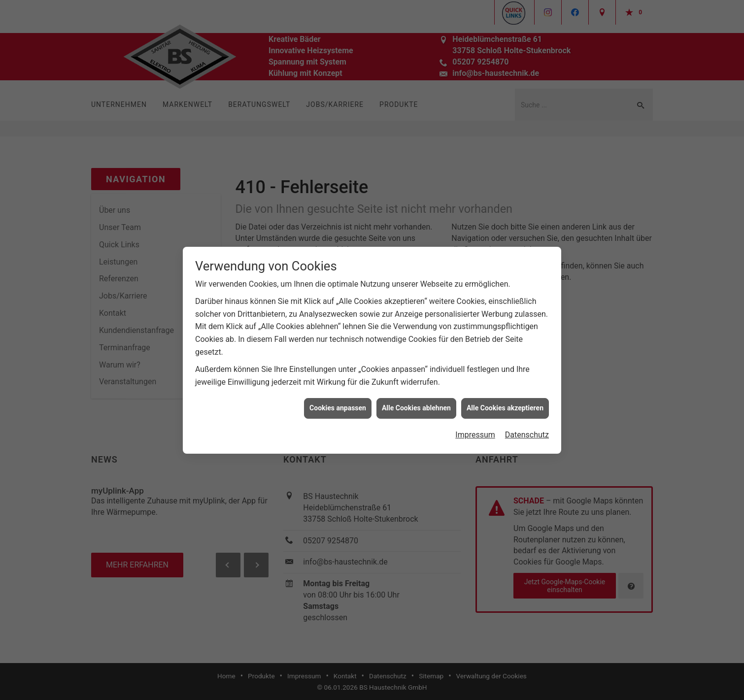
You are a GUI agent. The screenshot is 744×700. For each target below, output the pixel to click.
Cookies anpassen (338, 403)
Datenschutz (527, 430)
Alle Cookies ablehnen (416, 403)
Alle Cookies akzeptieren (505, 403)
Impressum (475, 430)
